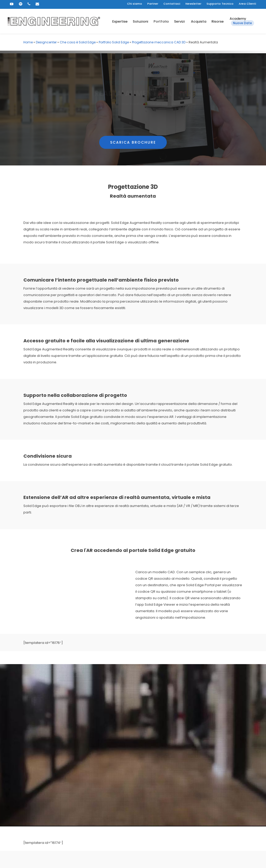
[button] (133, 130)
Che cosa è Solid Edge (78, 42)
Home (28, 42)
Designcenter (46, 42)
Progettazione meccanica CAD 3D (159, 42)
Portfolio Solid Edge (114, 42)
